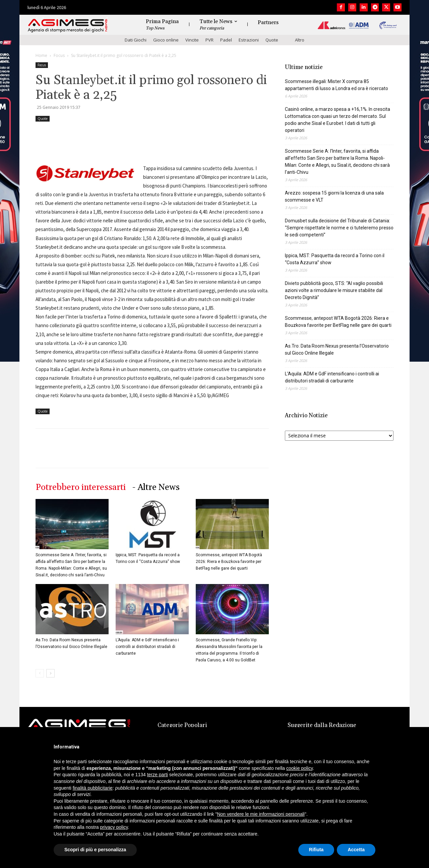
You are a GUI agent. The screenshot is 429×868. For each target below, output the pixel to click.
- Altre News (156, 487)
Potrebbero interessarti (81, 487)
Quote (272, 40)
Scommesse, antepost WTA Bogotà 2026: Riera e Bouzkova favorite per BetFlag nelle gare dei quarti (229, 562)
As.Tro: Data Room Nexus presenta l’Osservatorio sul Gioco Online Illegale (337, 349)
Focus (59, 55)
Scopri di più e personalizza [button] (95, 850)
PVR (209, 40)
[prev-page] (40, 673)
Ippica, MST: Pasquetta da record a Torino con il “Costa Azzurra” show (335, 259)
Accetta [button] (356, 850)
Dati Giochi (136, 40)
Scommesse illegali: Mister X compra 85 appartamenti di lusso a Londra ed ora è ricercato (336, 85)
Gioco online (166, 40)
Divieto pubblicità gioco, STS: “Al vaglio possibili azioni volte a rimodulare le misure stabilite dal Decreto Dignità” (334, 290)
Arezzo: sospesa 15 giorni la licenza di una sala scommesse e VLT (334, 196)
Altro (300, 40)
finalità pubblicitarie (93, 788)
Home (41, 55)
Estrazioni (249, 40)
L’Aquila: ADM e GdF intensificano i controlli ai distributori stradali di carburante (147, 647)
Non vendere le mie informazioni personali (261, 814)
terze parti (158, 775)
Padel (226, 40)
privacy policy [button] (114, 827)
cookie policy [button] (299, 768)
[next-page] (50, 673)
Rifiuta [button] (316, 850)
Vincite (192, 40)
